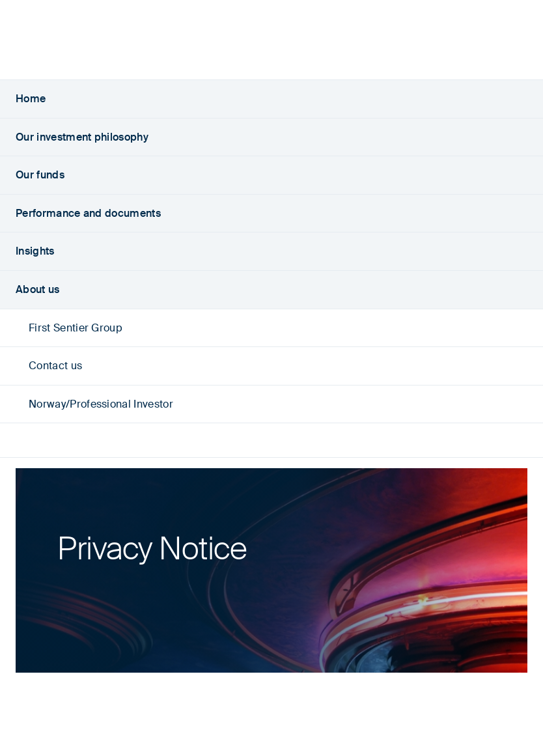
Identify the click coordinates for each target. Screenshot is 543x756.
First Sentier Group (69, 328)
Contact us (49, 366)
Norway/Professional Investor (94, 404)
